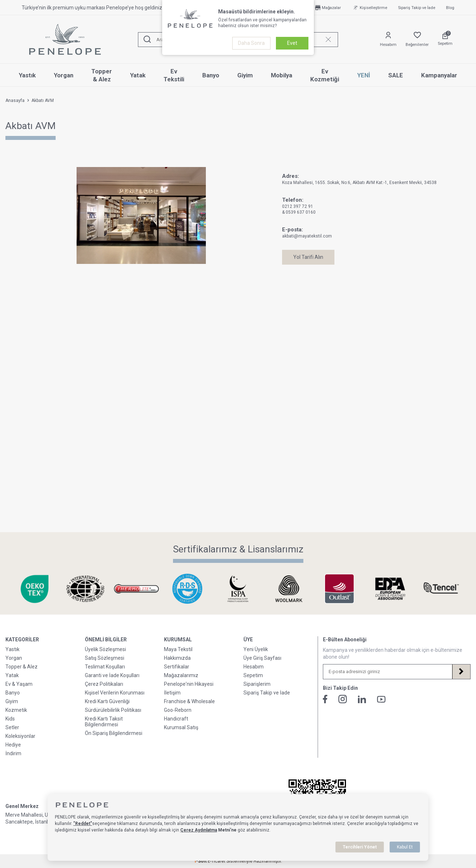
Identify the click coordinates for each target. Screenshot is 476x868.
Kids (10, 719)
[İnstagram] (343, 699)
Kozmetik (16, 710)
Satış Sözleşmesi (105, 658)
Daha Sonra (251, 43)
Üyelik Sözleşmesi (105, 649)
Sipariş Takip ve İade (417, 8)
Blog (450, 8)
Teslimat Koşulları (105, 667)
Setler (12, 727)
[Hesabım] (388, 40)
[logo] (65, 39)
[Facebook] (325, 699)
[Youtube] (381, 699)
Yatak (138, 75)
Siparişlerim (257, 684)
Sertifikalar (177, 667)
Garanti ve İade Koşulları (112, 675)
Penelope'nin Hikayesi (189, 684)
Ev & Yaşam (19, 684)
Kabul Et (405, 847)
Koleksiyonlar (20, 736)
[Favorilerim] (417, 40)
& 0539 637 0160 (299, 212)
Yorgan (64, 75)
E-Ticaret (217, 861)
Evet (292, 43)
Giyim (245, 75)
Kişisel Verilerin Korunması (115, 693)
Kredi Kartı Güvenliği (107, 701)
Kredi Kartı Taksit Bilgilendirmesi (104, 722)
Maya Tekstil (178, 649)
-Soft (201, 861)
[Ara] (147, 40)
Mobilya (282, 75)
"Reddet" (83, 824)
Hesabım (254, 667)
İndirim (13, 753)
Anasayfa (15, 101)
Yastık (27, 75)
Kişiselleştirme (369, 8)
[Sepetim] (445, 39)
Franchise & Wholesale (189, 701)
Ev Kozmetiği (325, 75)
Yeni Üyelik (256, 649)
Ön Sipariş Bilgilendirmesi (114, 733)
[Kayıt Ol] (461, 672)
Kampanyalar (439, 75)
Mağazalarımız (181, 675)
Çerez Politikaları (104, 684)
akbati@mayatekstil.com (307, 236)
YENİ (364, 75)
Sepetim (253, 675)
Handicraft (176, 719)
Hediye (13, 745)
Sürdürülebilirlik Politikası (113, 710)
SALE (396, 75)
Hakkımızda (177, 658)
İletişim (172, 693)
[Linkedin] (362, 699)
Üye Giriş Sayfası (262, 658)
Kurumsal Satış (181, 727)
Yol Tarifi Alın (308, 257)
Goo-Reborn (178, 710)
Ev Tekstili (174, 75)
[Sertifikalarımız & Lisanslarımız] (35, 589)
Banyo (211, 75)
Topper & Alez (102, 75)
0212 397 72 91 (298, 206)
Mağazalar (327, 8)
